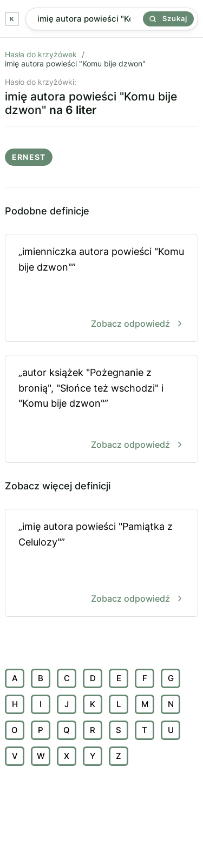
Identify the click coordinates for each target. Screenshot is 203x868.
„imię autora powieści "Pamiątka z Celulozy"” (101, 564)
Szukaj (168, 18)
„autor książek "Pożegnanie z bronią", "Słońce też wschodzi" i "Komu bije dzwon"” (101, 410)
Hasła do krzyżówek (41, 54)
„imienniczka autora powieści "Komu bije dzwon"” (101, 289)
